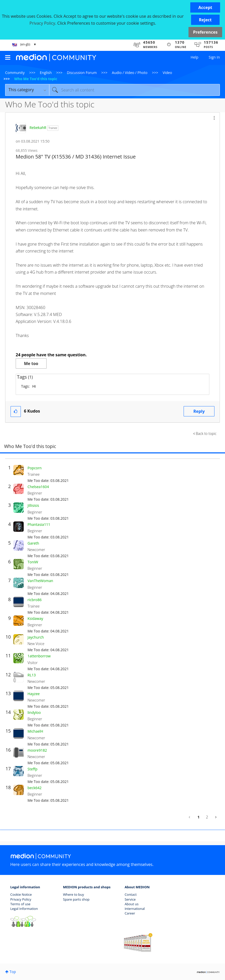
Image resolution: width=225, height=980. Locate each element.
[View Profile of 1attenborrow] (39, 656)
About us (132, 904)
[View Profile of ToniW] (33, 562)
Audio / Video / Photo (130, 73)
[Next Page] (215, 817)
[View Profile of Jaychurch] (36, 637)
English (46, 73)
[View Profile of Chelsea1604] (38, 487)
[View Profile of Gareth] (33, 543)
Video (167, 73)
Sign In (214, 57)
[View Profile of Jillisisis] (33, 505)
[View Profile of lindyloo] (34, 712)
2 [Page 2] (207, 817)
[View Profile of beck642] (35, 788)
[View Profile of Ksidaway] (35, 618)
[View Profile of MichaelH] (35, 731)
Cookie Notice (21, 894)
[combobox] (134, 90)
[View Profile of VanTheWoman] (40, 581)
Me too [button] (31, 363)
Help (194, 57)
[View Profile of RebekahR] (38, 128)
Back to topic (206, 433)
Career (130, 913)
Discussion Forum (82, 73)
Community (15, 73)
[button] (205, 7)
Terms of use (20, 904)
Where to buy (74, 894)
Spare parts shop (76, 899)
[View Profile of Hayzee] (34, 694)
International (135, 909)
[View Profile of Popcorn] (35, 468)
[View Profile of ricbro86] (35, 600)
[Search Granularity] (27, 90)
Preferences (205, 32)
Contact (131, 894)
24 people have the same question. (51, 355)
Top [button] (13, 972)
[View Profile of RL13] (32, 675)
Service (130, 899)
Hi (34, 386)
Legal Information (24, 909)
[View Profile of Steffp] (33, 769)
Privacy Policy (21, 899)
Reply (199, 411)
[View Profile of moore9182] (37, 750)
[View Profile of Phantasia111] (39, 524)
